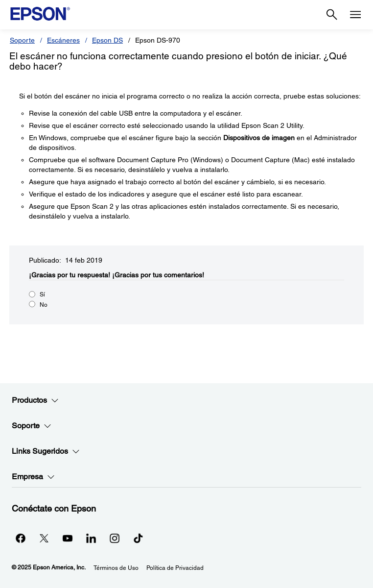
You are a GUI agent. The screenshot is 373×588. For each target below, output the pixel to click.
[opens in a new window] (138, 538)
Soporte (22, 40)
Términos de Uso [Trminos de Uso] (116, 568)
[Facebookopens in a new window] (21, 538)
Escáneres (63, 40)
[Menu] (355, 15)
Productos (35, 400)
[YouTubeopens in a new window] (68, 538)
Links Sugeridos (46, 451)
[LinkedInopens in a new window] (91, 538)
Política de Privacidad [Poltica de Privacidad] (175, 568)
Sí (42, 294)
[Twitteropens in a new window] (44, 538)
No (44, 305)
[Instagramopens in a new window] (115, 538)
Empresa (33, 477)
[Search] (332, 15)
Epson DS (107, 40)
